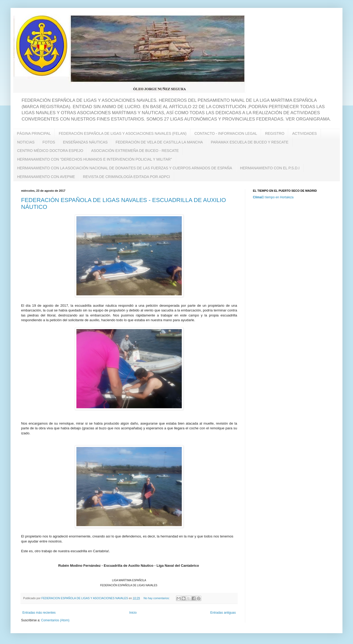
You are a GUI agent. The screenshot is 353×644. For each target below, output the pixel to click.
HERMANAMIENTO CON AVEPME (46, 177)
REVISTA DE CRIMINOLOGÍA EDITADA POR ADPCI (127, 177)
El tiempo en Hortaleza (278, 197)
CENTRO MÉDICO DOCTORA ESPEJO (50, 151)
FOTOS (49, 142)
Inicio (133, 613)
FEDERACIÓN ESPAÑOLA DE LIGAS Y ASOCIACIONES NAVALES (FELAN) (123, 133)
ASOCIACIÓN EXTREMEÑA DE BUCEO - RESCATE (135, 151)
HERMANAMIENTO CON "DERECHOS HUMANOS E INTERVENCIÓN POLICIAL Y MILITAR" (95, 159)
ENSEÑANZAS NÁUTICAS (85, 142)
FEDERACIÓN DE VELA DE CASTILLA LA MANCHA (159, 142)
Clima (257, 197)
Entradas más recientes (39, 613)
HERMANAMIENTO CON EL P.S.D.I (270, 168)
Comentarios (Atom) (55, 620)
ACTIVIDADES (304, 133)
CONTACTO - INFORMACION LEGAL (226, 133)
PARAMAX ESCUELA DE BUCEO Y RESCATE (250, 142)
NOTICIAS (26, 142)
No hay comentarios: (157, 598)
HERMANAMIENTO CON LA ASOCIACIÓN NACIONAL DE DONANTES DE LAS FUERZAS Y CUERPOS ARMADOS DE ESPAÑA (125, 168)
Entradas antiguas (223, 613)
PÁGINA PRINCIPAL (34, 133)
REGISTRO (275, 133)
